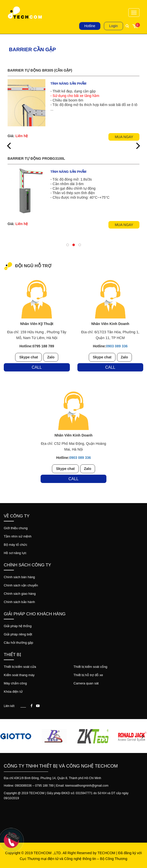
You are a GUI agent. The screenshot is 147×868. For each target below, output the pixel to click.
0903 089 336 (117, 346)
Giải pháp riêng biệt (18, 634)
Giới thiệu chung (16, 528)
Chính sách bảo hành (19, 602)
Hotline (90, 26)
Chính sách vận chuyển (21, 585)
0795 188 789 (44, 786)
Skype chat (28, 357)
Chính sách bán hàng (19, 577)
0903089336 (23, 786)
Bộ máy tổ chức (16, 545)
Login (113, 26)
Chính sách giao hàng (20, 594)
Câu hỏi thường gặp (19, 643)
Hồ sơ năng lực (15, 553)
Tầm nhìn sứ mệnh (18, 536)
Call (37, 367)
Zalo (51, 357)
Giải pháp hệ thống (18, 626)
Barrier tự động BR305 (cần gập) (40, 70)
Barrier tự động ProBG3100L (36, 158)
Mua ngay (124, 137)
